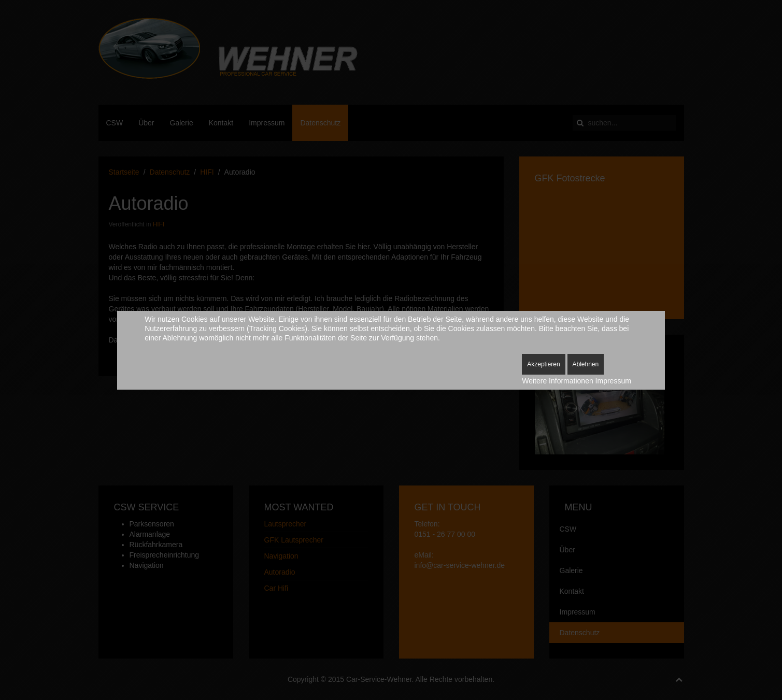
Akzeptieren (543, 364)
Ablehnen (586, 364)
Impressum (613, 381)
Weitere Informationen (557, 381)
